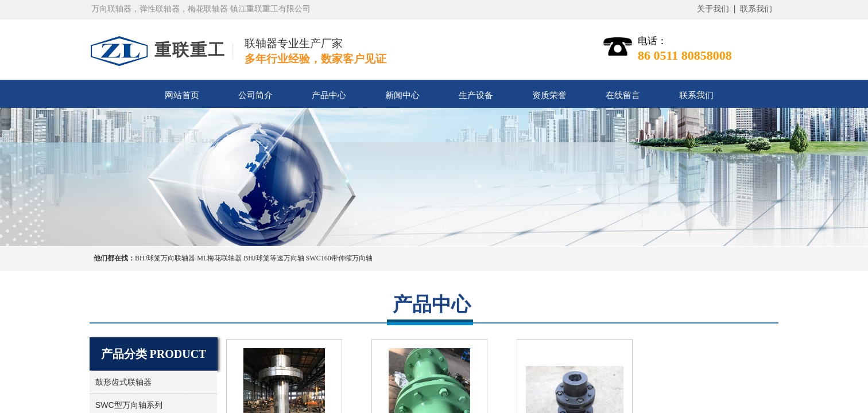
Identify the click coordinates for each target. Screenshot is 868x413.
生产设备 (476, 95)
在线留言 (623, 95)
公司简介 (255, 95)
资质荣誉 (549, 95)
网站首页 (182, 95)
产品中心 (329, 95)
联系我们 (696, 95)
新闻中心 (402, 95)
